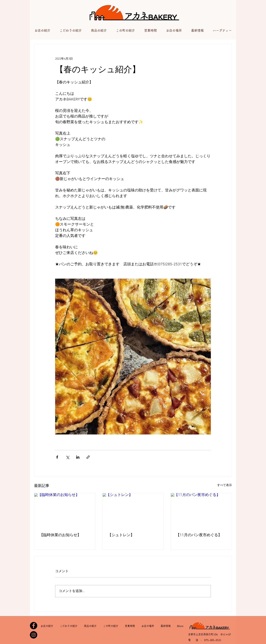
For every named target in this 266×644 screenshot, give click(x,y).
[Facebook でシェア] (57, 457)
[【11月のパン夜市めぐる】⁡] (201, 510)
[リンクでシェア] (88, 457)
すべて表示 (225, 485)
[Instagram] (34, 635)
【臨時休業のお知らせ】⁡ (60, 535)
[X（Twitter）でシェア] (67, 457)
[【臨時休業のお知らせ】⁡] (65, 510)
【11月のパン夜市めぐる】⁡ (199, 535)
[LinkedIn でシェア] (78, 457)
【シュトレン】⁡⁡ (121, 535)
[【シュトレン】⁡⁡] (133, 510)
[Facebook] (34, 626)
